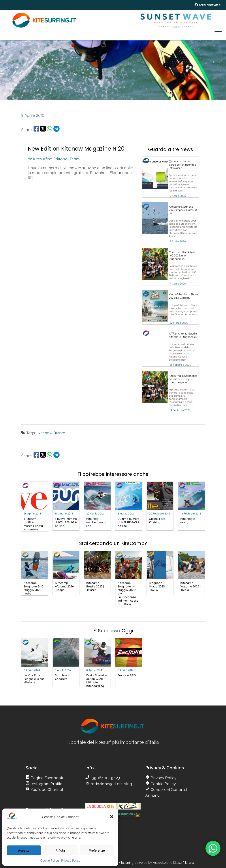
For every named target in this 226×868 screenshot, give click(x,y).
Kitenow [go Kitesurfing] (45, 433)
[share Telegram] (56, 130)
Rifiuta (60, 851)
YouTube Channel (46, 789)
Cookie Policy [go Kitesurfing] (163, 784)
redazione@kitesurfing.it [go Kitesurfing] (112, 784)
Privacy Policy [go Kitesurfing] (163, 778)
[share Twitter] (43, 130)
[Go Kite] (44, 27)
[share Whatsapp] (50, 130)
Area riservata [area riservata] (208, 5)
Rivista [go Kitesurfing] (59, 433)
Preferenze (97, 851)
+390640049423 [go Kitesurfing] (105, 778)
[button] (112, 817)
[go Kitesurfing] (170, 177)
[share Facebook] (36, 130)
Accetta (24, 851)
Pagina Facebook (46, 778)
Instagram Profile (46, 784)
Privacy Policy (71, 860)
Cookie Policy (50, 860)
